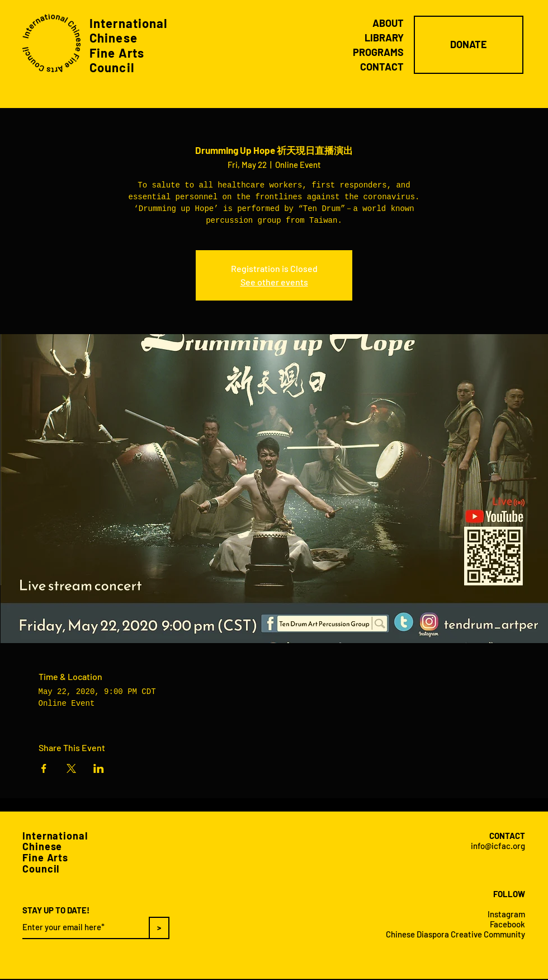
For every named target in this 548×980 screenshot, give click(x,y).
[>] (159, 928)
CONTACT (382, 67)
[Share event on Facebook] (44, 768)
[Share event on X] (71, 768)
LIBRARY (384, 37)
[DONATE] (469, 45)
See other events (274, 282)
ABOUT (388, 23)
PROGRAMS (378, 52)
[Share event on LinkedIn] (99, 768)
